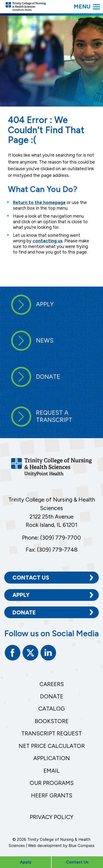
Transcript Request (51, 733)
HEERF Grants (52, 795)
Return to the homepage (39, 202)
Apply (21, 595)
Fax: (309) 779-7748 (52, 550)
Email (52, 771)
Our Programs (52, 783)
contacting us (48, 241)
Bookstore (52, 721)
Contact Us (31, 578)
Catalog (52, 709)
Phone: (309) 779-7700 (51, 538)
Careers (52, 684)
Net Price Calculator (52, 746)
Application (52, 758)
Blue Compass (82, 846)
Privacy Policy (51, 817)
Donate (24, 612)
